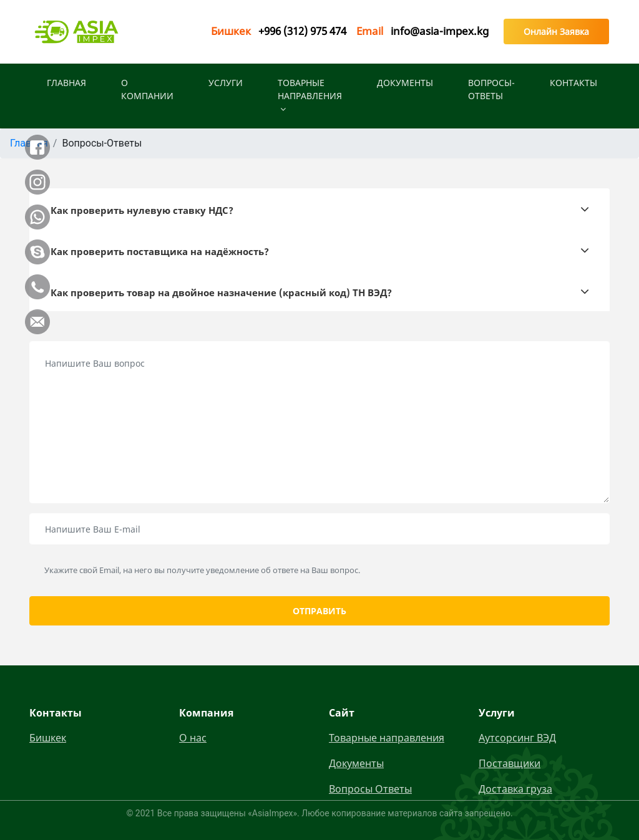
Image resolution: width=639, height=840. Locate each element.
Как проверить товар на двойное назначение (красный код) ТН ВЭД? (221, 292)
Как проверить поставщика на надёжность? (160, 251)
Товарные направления (310, 95)
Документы (405, 83)
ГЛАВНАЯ (66, 83)
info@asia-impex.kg (440, 31)
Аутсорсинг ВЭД (517, 738)
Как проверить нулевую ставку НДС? (142, 210)
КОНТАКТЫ (573, 83)
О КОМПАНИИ (147, 89)
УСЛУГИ (226, 83)
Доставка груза (515, 789)
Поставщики (510, 763)
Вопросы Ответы (370, 789)
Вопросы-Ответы (491, 89)
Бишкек (48, 738)
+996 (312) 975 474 (302, 31)
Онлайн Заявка (556, 31)
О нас (193, 738)
